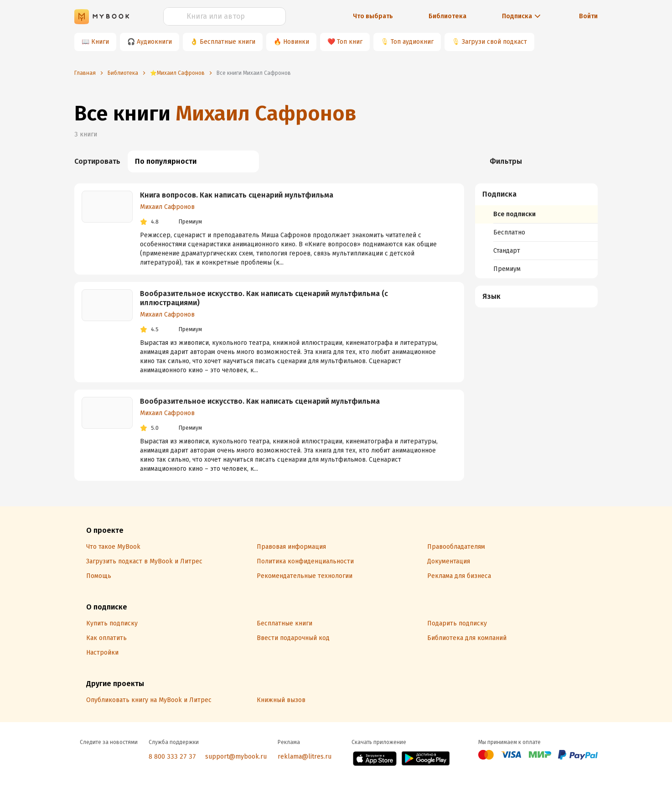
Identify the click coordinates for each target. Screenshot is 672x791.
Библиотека (447, 16)
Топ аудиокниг (412, 42)
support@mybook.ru (236, 757)
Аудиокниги (154, 42)
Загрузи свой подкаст (494, 42)
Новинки (296, 42)
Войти (588, 16)
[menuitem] (536, 231)
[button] (537, 194)
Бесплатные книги (227, 42)
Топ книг (350, 42)
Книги (100, 42)
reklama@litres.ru (305, 757)
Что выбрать (373, 16)
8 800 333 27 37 (172, 757)
